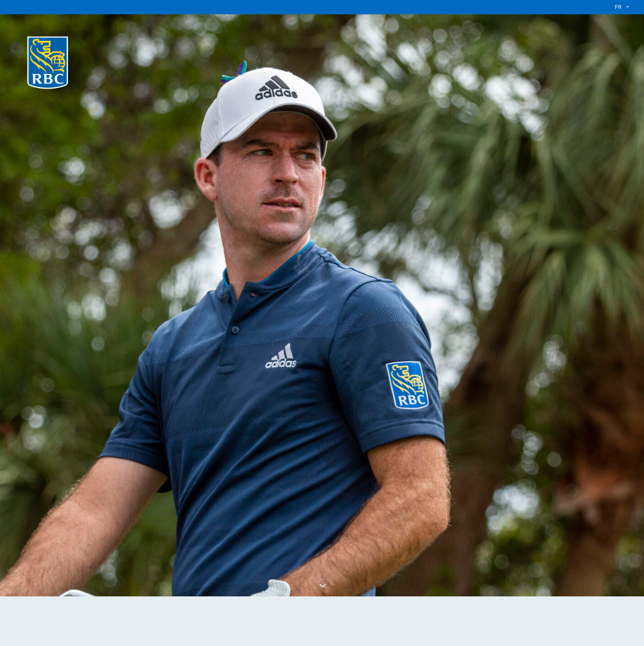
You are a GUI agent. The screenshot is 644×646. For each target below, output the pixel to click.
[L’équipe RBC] (48, 61)
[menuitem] (622, 7)
